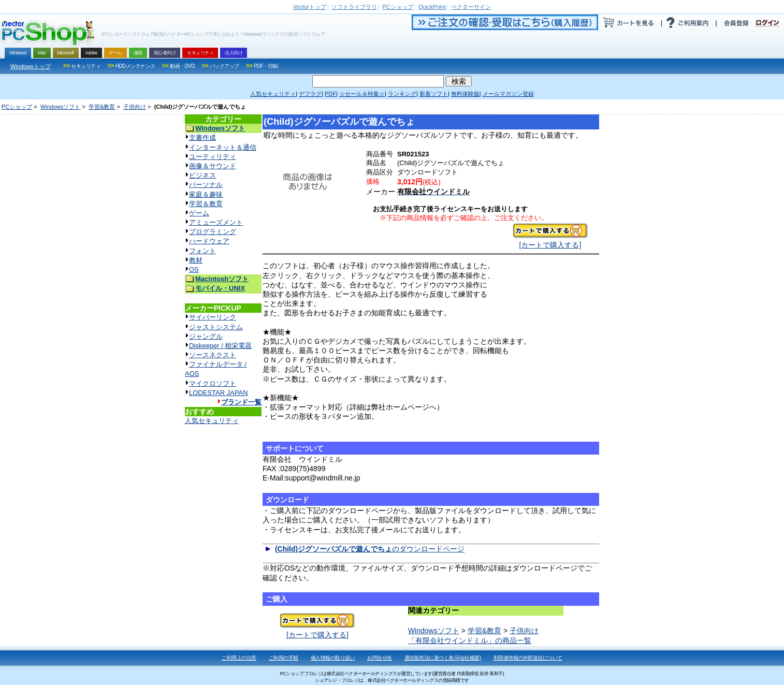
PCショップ (17, 107)
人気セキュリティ (212, 421)
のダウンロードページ (370, 549)
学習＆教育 (206, 204)
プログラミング (213, 232)
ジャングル (206, 336)
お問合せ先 (380, 658)
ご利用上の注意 (239, 658)
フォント (202, 251)
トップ (310, 7)
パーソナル (206, 185)
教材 (196, 260)
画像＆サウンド (213, 166)
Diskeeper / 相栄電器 (220, 346)
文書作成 (202, 137)
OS (194, 269)
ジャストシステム (216, 327)
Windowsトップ (31, 66)
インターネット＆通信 (223, 147)
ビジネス (202, 175)
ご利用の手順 (284, 658)
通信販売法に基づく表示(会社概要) (443, 658)
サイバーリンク (213, 317)
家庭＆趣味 (206, 194)
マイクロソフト (213, 383)
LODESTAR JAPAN (219, 393)
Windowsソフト (61, 107)
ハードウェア (209, 241)
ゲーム (199, 213)
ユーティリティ (213, 157)
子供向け (135, 107)
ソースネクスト (213, 355)
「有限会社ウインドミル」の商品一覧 (470, 640)
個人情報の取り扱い (333, 658)
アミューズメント (216, 222)
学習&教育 (102, 107)
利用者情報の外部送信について (528, 658)
